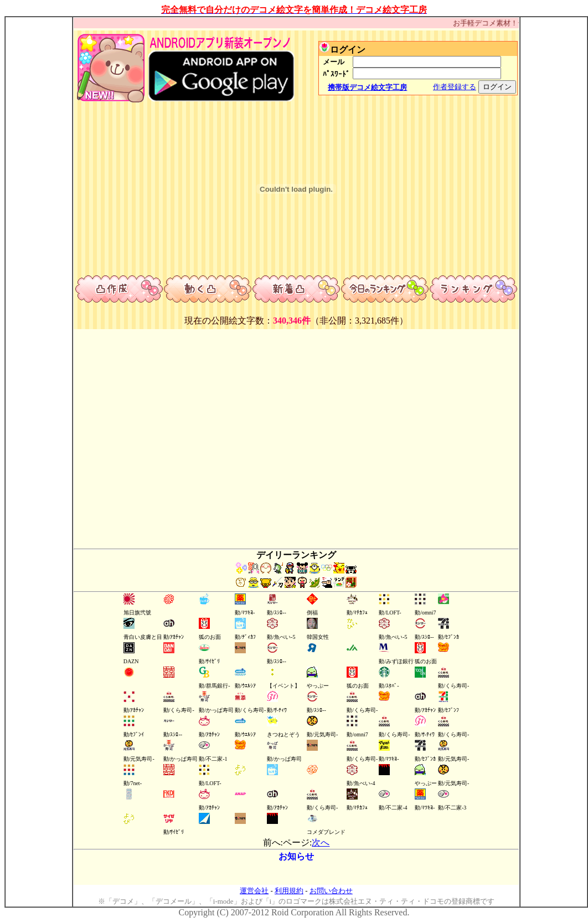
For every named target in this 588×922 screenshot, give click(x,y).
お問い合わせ (331, 891)
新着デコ (296, 290)
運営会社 (254, 891)
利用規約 (289, 891)
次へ (321, 842)
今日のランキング (385, 290)
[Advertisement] (39, 183)
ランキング (473, 290)
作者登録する (455, 87)
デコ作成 (119, 290)
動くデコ (208, 290)
